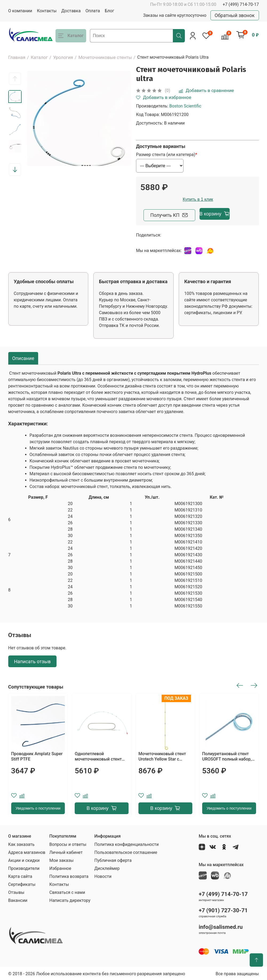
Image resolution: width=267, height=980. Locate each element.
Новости (103, 875)
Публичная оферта (113, 859)
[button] (15, 79)
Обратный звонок (235, 15)
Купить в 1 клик (229, 199)
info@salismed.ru (221, 926)
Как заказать (21, 843)
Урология (63, 57)
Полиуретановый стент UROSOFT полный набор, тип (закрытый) (227, 755)
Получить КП (170, 214)
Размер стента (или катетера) (166, 155)
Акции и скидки (24, 859)
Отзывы (16, 891)
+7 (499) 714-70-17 (241, 4)
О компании (20, 11)
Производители (24, 867)
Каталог (39, 57)
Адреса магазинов (27, 851)
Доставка (71, 11)
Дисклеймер (107, 867)
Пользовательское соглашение (126, 851)
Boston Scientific (185, 106)
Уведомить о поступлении (38, 807)
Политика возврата (69, 875)
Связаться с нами (67, 891)
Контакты (47, 11)
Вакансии (18, 899)
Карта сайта (20, 875)
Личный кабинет (66, 851)
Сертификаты (22, 883)
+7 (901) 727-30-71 (223, 909)
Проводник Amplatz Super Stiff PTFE (37, 755)
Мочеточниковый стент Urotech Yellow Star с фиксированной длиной (162, 755)
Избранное (60, 867)
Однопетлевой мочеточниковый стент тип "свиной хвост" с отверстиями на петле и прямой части (99, 755)
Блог (109, 11)
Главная (17, 57)
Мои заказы (61, 859)
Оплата (93, 11)
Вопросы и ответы (68, 843)
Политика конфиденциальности (127, 843)
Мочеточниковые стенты (105, 57)
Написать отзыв (33, 660)
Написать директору (70, 899)
